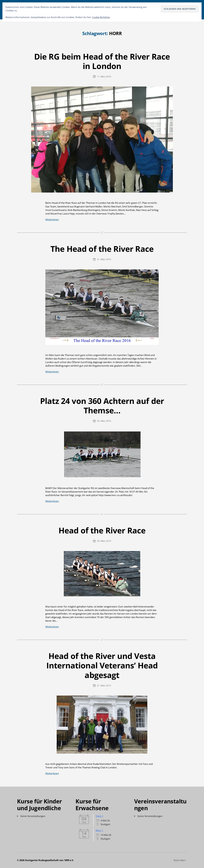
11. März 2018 (104, 76)
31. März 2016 (104, 259)
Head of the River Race (102, 530)
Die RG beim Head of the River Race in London (102, 61)
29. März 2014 (104, 541)
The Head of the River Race (102, 249)
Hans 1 (99, 816)
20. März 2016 (104, 421)
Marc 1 (99, 830)
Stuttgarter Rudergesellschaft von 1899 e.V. (49, 860)
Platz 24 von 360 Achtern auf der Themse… (102, 406)
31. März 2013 (104, 685)
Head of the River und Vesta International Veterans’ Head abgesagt (102, 665)
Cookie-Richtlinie (101, 17)
